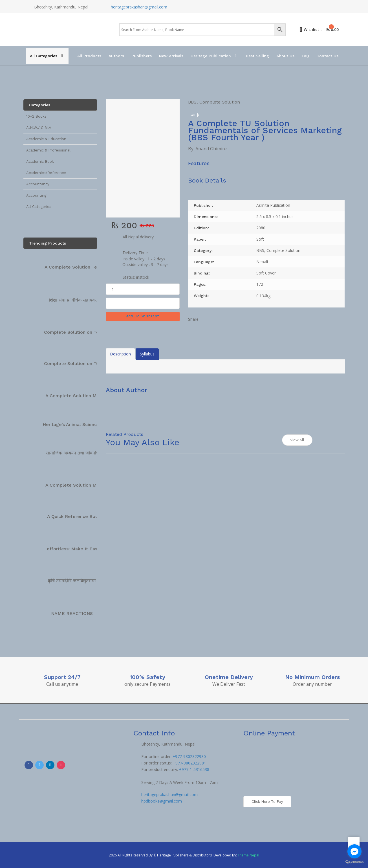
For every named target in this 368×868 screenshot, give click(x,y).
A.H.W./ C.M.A (39, 128)
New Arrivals (171, 56)
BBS (192, 102)
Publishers (142, 56)
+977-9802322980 (189, 756)
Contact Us (327, 56)
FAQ (305, 56)
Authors (116, 56)
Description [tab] (120, 354)
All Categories (44, 56)
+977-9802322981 (189, 763)
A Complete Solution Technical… (80, 267)
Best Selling (257, 56)
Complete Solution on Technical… (81, 332)
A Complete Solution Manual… (79, 396)
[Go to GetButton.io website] (354, 862)
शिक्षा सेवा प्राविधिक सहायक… (74, 300)
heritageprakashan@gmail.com (139, 7)
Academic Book (40, 161)
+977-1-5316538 (194, 769)
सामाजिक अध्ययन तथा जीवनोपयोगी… (78, 453)
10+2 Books (36, 116)
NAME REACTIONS (72, 613)
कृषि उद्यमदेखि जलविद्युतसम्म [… (75, 581)
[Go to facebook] (354, 851)
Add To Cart (143, 303)
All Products (89, 56)
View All (297, 440)
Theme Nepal (248, 855)
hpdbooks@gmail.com (162, 801)
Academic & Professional (48, 150)
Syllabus (147, 354)
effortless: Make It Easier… (77, 549)
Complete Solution (220, 102)
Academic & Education (46, 139)
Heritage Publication (211, 56)
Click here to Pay (267, 802)
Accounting (36, 195)
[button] (143, 317)
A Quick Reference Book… (76, 516)
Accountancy (38, 184)
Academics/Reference (46, 173)
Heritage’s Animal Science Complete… (85, 424)
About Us (285, 56)
